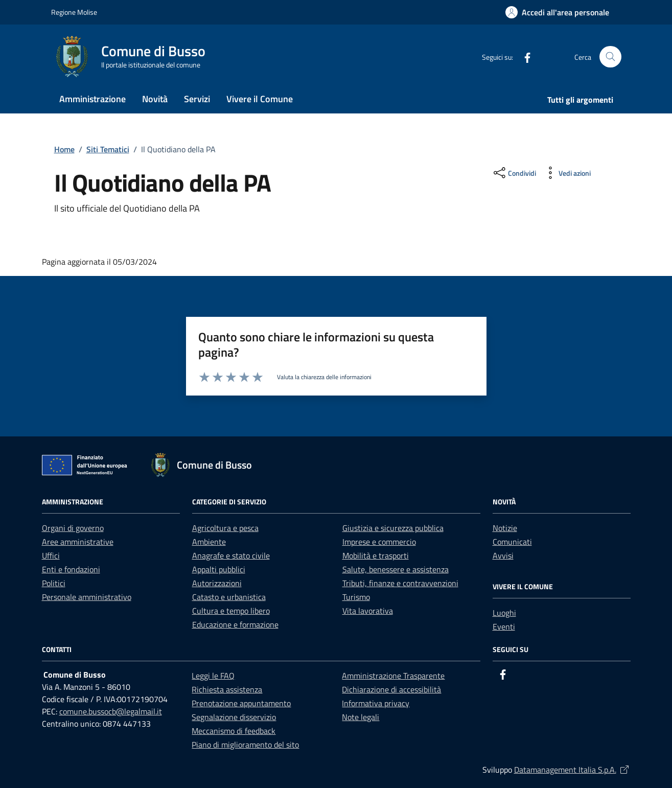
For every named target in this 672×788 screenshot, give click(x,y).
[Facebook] (523, 56)
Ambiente (209, 542)
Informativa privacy (376, 703)
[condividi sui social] (514, 173)
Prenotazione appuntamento (241, 703)
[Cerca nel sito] (610, 57)
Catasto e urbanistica (229, 597)
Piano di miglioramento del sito (245, 745)
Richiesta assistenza (227, 689)
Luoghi (504, 613)
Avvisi (503, 555)
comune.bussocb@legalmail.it (111, 711)
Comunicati (512, 542)
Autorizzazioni (217, 583)
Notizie (505, 528)
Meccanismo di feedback (234, 731)
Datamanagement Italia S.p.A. (572, 770)
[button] (557, 12)
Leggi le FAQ (213, 676)
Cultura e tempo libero (231, 611)
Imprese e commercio (379, 542)
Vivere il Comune (260, 99)
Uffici (51, 555)
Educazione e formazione (235, 624)
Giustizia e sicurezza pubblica (393, 528)
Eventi (504, 627)
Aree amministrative (78, 542)
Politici (54, 583)
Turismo (356, 597)
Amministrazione (92, 99)
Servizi (197, 99)
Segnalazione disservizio (234, 717)
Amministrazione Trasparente (393, 676)
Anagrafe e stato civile (231, 555)
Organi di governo (73, 528)
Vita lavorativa (368, 611)
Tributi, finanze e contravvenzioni (400, 583)
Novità (155, 99)
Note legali (361, 717)
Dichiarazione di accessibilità (391, 689)
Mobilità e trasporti (376, 555)
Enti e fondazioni (71, 569)
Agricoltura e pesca (225, 528)
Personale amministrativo (87, 597)
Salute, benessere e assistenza (396, 569)
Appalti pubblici (219, 569)
